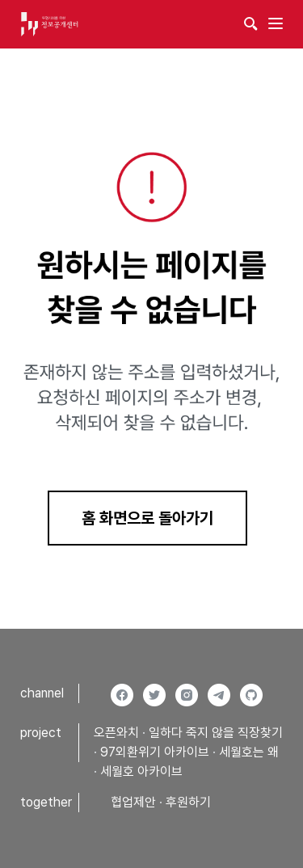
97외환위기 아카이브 (155, 752)
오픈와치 (116, 733)
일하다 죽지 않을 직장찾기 (216, 733)
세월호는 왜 (249, 752)
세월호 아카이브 (141, 771)
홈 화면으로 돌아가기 (147, 518)
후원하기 (188, 802)
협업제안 (133, 802)
